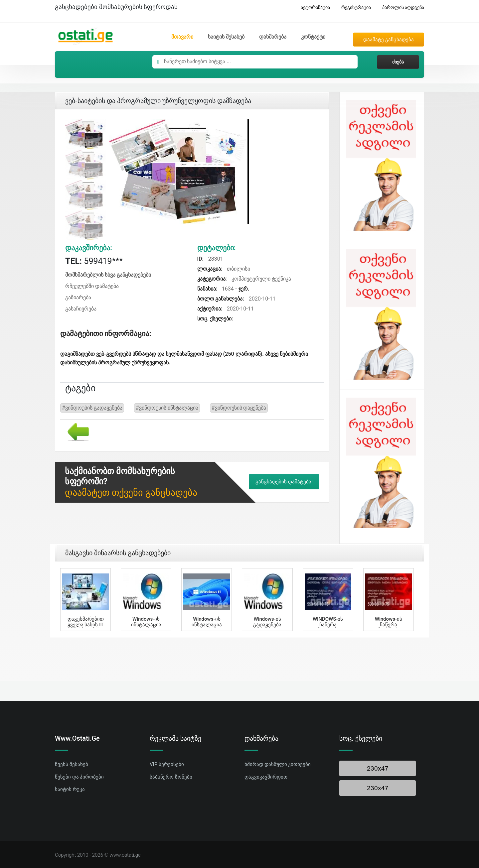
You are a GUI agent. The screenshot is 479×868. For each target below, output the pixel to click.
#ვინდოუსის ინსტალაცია (167, 408)
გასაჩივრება (81, 309)
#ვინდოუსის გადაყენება (92, 408)
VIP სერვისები (167, 764)
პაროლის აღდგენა (401, 7)
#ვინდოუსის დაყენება (239, 408)
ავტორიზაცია (313, 7)
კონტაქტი (313, 37)
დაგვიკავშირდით (266, 777)
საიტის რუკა (70, 789)
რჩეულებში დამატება (92, 286)
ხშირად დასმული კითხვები (278, 764)
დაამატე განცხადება (389, 40)
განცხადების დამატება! (284, 482)
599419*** (94, 261)
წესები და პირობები (79, 777)
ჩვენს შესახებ (72, 764)
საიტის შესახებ (226, 37)
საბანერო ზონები (171, 777)
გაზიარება (78, 297)
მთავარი (182, 37)
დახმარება (273, 37)
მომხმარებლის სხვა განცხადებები (108, 275)
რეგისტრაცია (354, 7)
